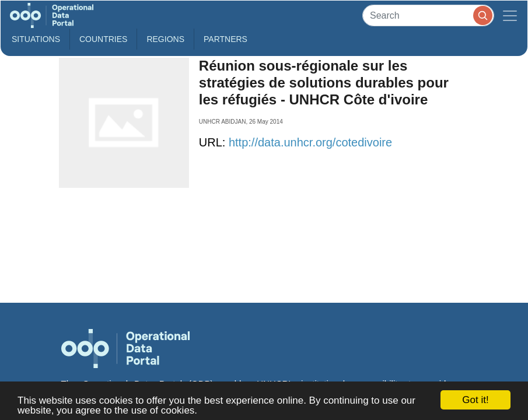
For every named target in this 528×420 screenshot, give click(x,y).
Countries (103, 39)
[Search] (428, 15)
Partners (225, 39)
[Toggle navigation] (510, 15)
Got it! (475, 400)
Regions (165, 39)
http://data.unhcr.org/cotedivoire (310, 142)
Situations (36, 39)
